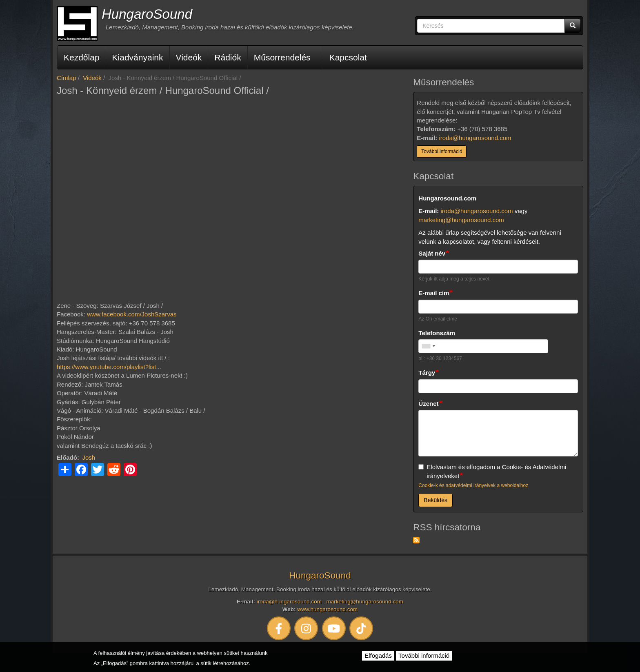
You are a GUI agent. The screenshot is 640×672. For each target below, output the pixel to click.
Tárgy (427, 373)
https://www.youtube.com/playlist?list (106, 367)
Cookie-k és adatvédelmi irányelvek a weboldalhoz (473, 485)
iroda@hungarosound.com (475, 138)
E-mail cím (434, 293)
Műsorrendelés (282, 57)
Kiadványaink (138, 57)
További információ (442, 151)
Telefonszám (437, 333)
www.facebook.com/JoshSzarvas (132, 314)
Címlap (67, 78)
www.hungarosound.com (327, 609)
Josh (89, 457)
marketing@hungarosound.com (461, 220)
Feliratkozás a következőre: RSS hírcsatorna (416, 540)
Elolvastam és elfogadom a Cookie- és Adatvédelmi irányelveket (492, 471)
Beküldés (436, 500)
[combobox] (428, 346)
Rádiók (228, 57)
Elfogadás (378, 655)
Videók (189, 57)
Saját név (432, 253)
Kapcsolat (348, 57)
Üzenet (428, 404)
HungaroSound (147, 14)
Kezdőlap (82, 57)
